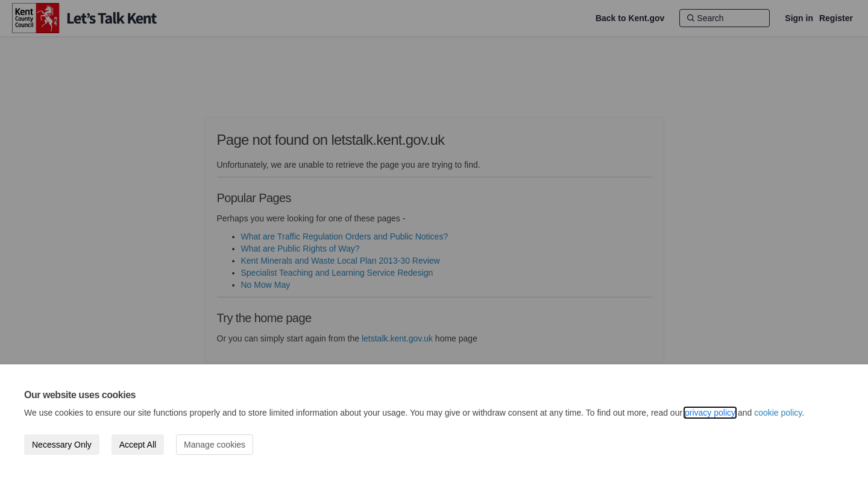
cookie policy (778, 413)
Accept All (138, 445)
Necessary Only (62, 445)
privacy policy (710, 413)
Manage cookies (215, 445)
